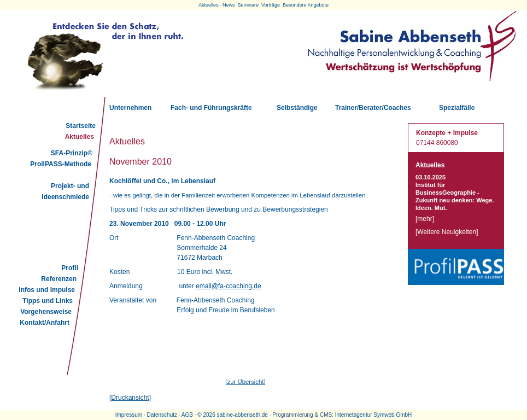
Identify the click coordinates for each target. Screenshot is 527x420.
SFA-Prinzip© (72, 153)
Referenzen (59, 279)
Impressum (129, 415)
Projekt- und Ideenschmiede (65, 191)
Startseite (81, 126)
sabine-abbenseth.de (242, 415)
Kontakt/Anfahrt (45, 323)
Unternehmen (130, 108)
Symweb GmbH (393, 415)
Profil (70, 268)
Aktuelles (80, 137)
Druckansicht (130, 398)
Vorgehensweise (46, 312)
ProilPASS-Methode (61, 164)
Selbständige (297, 108)
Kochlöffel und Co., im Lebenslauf (162, 181)
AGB (187, 415)
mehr (424, 219)
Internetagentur (354, 415)
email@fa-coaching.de (229, 286)
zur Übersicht (245, 382)
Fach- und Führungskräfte (211, 108)
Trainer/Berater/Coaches (373, 108)
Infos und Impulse (47, 290)
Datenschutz (162, 415)
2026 (209, 415)
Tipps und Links (48, 301)
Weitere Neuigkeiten (447, 232)
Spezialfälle (457, 108)
